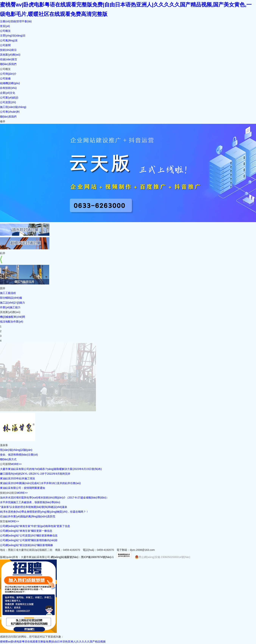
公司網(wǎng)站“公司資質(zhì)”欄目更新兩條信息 (29, 536)
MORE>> (16, 464)
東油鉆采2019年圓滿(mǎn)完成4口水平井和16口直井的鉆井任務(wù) (40, 483)
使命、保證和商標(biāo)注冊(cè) (19, 455)
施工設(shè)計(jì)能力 (12, 303)
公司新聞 (5, 45)
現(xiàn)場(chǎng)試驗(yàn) (16, 450)
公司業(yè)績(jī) (9, 98)
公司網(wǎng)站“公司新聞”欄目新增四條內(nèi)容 (29, 540)
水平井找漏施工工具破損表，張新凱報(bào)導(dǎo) (30, 502)
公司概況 (5, 31)
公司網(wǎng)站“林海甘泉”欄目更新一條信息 (26, 531)
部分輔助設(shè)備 (11, 298)
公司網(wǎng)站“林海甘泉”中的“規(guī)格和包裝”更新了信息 (35, 526)
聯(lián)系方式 (8, 459)
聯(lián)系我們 (8, 64)
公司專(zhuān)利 (10, 112)
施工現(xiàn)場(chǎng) (13, 107)
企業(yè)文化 (8, 93)
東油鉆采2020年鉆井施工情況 (18, 478)
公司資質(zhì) (8, 102)
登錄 (13, 21)
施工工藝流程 (8, 293)
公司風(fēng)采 (9, 40)
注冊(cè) (5, 21)
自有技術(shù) (8, 88)
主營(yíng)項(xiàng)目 (13, 36)
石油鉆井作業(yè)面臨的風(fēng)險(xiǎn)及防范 (28, 516)
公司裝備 (5, 78)
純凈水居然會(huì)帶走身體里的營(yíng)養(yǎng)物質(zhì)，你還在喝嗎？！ (44, 512)
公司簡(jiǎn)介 (8, 74)
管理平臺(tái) (24, 21)
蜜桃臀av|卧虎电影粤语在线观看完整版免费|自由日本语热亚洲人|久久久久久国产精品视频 (53, 642)
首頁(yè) (5, 26)
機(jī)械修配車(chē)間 (12, 317)
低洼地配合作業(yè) (12, 322)
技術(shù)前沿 (8, 50)
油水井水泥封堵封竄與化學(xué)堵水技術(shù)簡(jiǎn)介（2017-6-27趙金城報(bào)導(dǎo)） (54, 498)
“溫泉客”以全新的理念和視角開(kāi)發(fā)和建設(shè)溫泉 (34, 507)
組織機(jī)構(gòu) (10, 83)
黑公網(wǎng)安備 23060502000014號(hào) (163, 557)
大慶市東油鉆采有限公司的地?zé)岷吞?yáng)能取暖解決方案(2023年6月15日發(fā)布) (51, 469)
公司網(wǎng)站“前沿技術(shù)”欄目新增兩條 (26, 545)
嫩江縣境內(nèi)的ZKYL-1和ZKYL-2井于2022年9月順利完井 (35, 474)
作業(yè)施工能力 (10, 307)
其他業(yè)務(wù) (10, 55)
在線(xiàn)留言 (9, 59)
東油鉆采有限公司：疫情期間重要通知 (23, 488)
